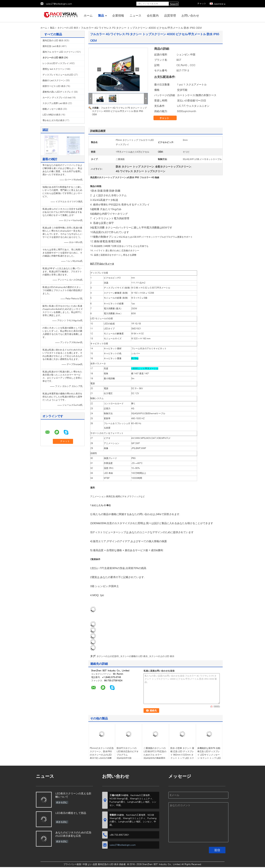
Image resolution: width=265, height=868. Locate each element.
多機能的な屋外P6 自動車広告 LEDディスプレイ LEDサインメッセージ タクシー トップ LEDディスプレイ (209, 755)
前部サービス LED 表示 (54, 86)
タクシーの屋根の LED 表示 (134, 656)
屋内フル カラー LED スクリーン (59, 52)
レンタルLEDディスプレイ (56, 63)
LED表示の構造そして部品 (71, 813)
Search (174, 4)
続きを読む (62, 802)
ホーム (88, 15)
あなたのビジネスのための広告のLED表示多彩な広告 (73, 834)
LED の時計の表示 (52, 115)
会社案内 (153, 15)
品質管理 (170, 15)
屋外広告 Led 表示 (52, 46)
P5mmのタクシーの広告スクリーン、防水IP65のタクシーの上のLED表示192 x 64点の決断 (102, 753)
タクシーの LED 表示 (68, 28)
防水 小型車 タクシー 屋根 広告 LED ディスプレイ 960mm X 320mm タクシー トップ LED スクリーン (182, 755)
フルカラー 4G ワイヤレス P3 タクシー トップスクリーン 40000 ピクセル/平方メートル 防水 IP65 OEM (119, 111)
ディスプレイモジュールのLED (58, 75)
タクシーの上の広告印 (108, 656)
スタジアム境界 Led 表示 (55, 103)
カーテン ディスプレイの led (57, 97)
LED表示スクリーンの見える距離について (73, 795)
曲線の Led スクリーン (54, 80)
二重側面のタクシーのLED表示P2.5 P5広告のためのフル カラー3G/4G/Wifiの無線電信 (155, 753)
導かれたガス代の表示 (54, 120)
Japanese (219, 4)
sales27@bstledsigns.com (59, 4)
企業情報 (118, 15)
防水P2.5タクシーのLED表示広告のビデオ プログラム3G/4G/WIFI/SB (128, 753)
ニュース (135, 15)
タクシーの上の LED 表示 (162, 656)
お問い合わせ (190, 15)
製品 (101, 15)
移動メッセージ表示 (52, 109)
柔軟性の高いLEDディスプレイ (58, 92)
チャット (167, 118)
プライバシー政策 (72, 864)
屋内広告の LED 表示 (53, 40)
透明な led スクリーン (53, 69)
